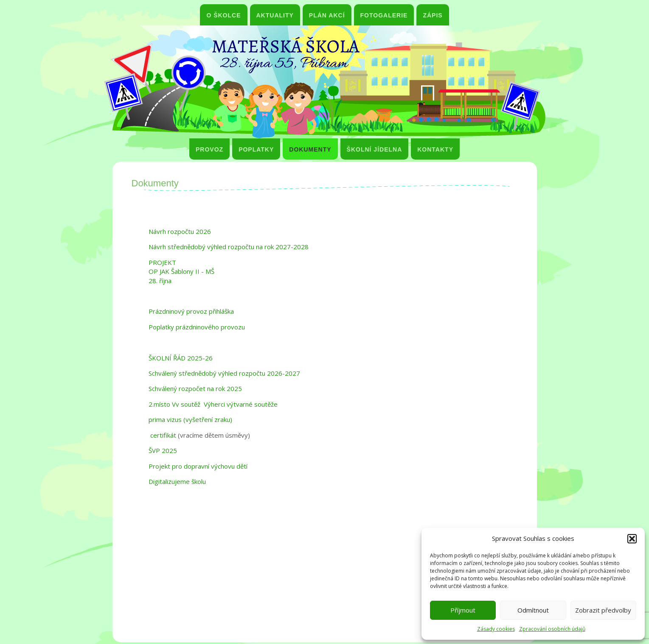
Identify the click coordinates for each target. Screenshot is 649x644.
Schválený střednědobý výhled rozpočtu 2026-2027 (224, 373)
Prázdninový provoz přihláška (191, 311)
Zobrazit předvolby (603, 610)
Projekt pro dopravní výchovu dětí (198, 466)
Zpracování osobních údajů (552, 629)
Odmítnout (533, 610)
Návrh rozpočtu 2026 (180, 231)
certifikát (162, 435)
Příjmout (463, 610)
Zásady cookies (496, 629)
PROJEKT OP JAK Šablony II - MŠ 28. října (181, 271)
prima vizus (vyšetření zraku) (190, 419)
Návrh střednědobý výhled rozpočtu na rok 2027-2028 (229, 247)
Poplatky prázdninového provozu (197, 327)
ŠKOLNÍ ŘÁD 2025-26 (181, 358)
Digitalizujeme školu (177, 481)
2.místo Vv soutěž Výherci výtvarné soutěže (213, 404)
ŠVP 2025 (163, 450)
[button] (632, 539)
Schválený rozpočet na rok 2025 (195, 388)
